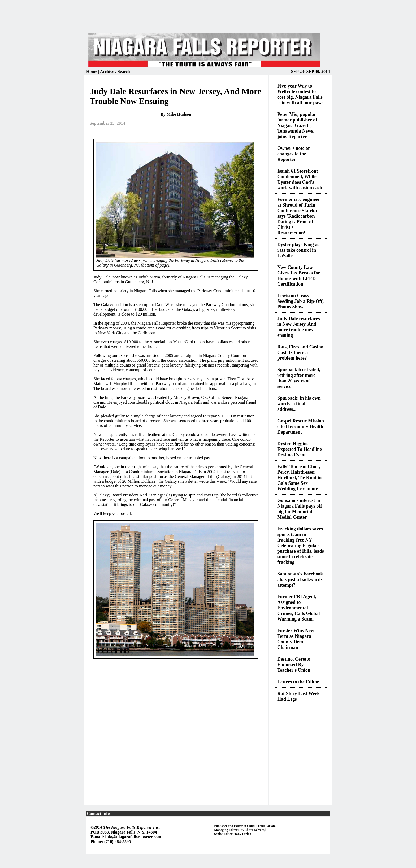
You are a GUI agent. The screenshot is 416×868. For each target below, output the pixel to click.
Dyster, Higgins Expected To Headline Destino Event (300, 449)
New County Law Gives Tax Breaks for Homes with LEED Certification (299, 276)
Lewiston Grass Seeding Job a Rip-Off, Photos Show (300, 301)
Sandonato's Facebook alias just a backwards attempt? (300, 579)
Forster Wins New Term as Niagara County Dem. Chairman (296, 639)
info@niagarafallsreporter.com (133, 837)
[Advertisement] (208, 20)
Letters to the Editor (298, 682)
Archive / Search (115, 71)
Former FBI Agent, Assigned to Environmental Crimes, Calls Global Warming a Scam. (299, 608)
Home (92, 71)
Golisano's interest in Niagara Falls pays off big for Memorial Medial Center (300, 509)
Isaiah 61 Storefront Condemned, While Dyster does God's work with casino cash (300, 179)
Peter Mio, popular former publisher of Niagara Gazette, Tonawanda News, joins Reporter (297, 125)
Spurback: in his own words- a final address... (299, 404)
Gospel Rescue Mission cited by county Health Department (301, 426)
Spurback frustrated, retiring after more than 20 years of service (299, 378)
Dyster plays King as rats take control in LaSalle (298, 250)
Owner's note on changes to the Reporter (294, 154)
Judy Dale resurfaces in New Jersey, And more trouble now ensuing (299, 327)
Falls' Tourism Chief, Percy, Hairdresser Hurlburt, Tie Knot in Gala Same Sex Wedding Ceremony (299, 478)
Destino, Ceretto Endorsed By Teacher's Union (294, 665)
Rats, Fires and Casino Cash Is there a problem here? (300, 352)
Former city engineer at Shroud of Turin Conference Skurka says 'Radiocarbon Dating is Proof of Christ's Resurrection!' (299, 216)
